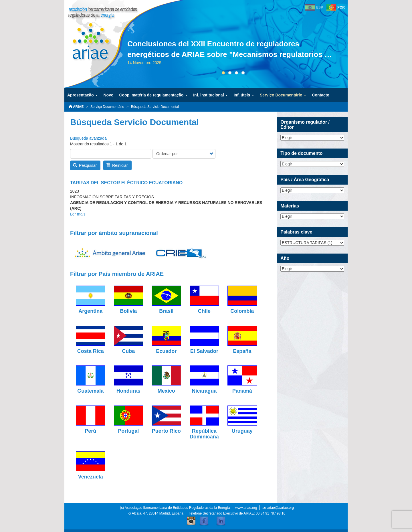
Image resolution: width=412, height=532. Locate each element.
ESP (320, 7)
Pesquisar (85, 165)
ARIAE (76, 107)
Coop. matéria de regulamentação (153, 95)
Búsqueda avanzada (88, 138)
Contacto (321, 95)
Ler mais (78, 214)
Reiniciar (117, 165)
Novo (108, 95)
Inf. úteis (244, 95)
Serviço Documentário (283, 95)
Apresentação (82, 95)
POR (341, 7)
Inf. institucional (210, 95)
